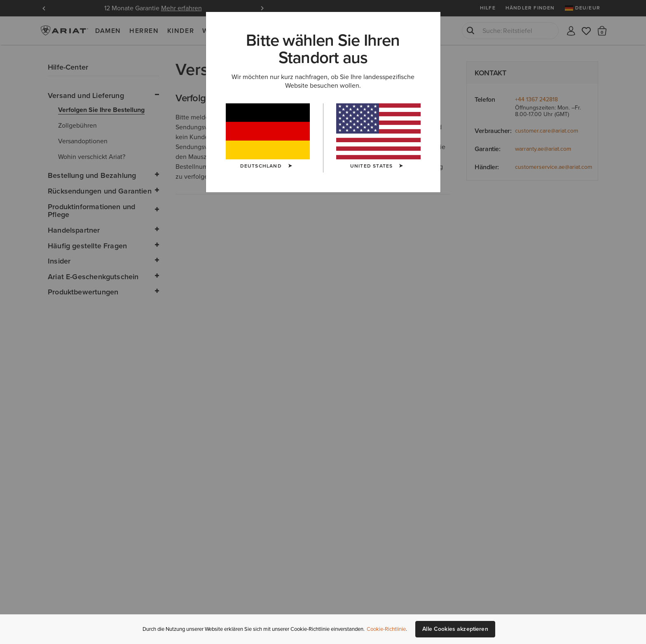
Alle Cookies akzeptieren (455, 629)
